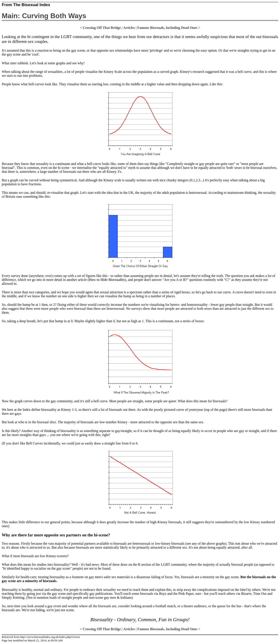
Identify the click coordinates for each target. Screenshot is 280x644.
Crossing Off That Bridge (102, 28)
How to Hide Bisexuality (107, 280)
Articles (129, 28)
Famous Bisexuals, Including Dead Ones (167, 28)
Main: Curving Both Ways (44, 16)
